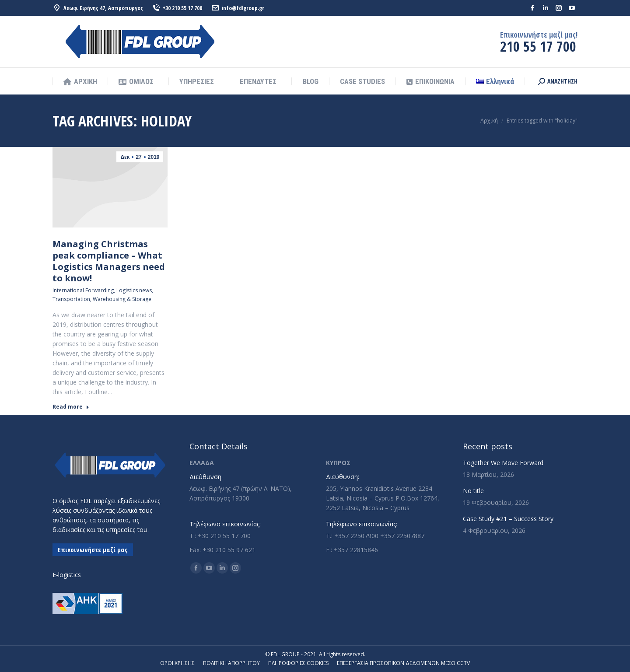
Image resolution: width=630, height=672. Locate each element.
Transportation (71, 299)
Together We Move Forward (503, 463)
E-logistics (67, 575)
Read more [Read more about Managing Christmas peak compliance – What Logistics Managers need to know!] (71, 407)
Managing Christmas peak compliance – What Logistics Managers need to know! (109, 261)
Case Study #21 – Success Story (508, 519)
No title (473, 491)
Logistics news (134, 290)
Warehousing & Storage (122, 299)
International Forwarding (83, 290)
